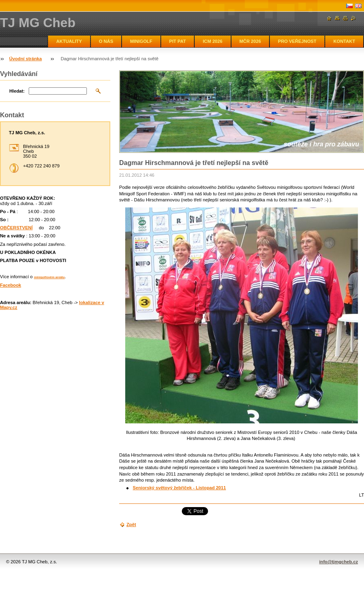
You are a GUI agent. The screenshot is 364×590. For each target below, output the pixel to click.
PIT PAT (178, 41)
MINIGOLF (141, 41)
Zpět (131, 524)
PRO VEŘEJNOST (297, 41)
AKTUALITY (69, 41)
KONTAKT (344, 41)
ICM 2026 (213, 41)
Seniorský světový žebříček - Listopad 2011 (180, 488)
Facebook (11, 285)
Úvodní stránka (26, 59)
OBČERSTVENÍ (16, 228)
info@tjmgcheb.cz (339, 562)
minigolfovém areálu (49, 277)
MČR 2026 (250, 41)
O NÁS (106, 41)
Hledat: (17, 91)
